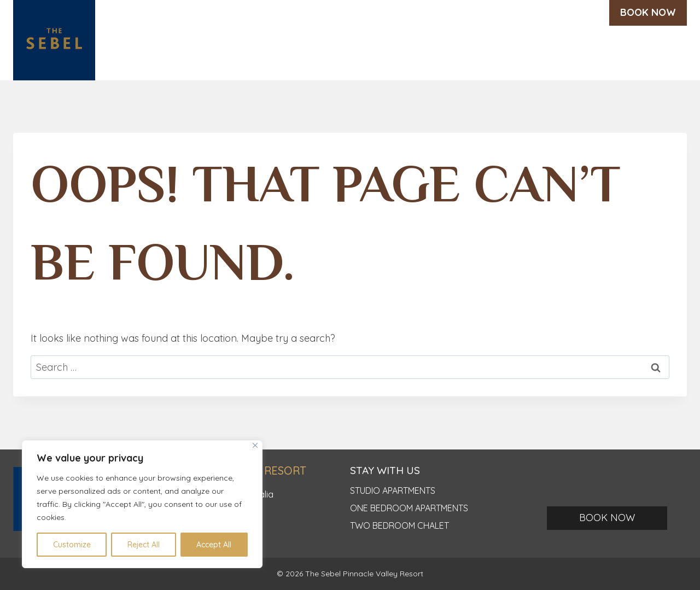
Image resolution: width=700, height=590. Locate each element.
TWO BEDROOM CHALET (399, 525)
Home (173, 53)
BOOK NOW (648, 12)
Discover (226, 53)
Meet (470, 53)
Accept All (214, 545)
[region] (142, 504)
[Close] (255, 445)
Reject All (144, 545)
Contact (657, 53)
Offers (515, 53)
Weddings (340, 53)
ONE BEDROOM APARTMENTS (409, 508)
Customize (72, 545)
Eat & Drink (412, 53)
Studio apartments (393, 490)
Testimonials (584, 53)
